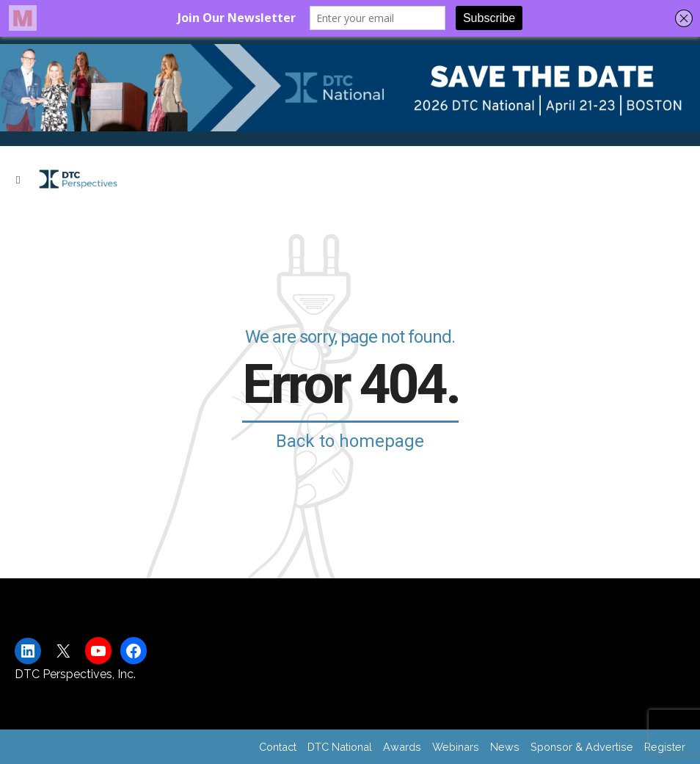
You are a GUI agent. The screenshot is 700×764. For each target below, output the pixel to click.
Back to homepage (350, 441)
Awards (402, 747)
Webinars (456, 747)
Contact (278, 747)
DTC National (340, 747)
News (505, 747)
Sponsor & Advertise (582, 747)
